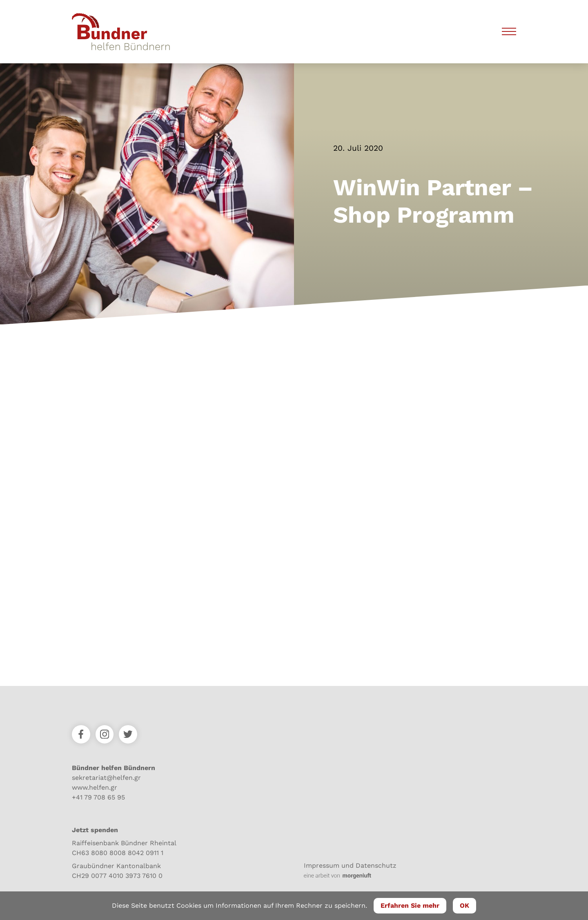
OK (464, 905)
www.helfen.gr (95, 787)
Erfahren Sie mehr (410, 905)
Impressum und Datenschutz (350, 865)
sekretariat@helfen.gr (106, 778)
